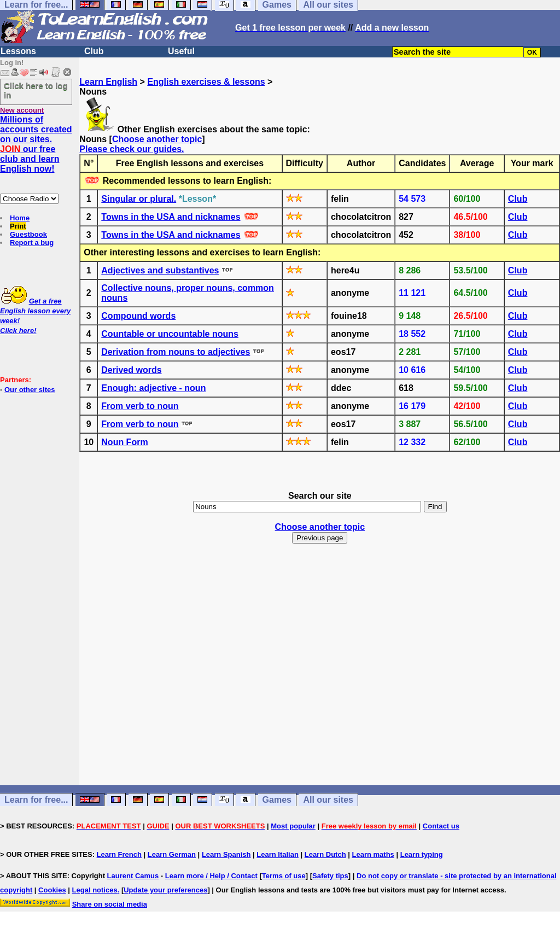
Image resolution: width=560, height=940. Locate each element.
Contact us (441, 826)
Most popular (293, 826)
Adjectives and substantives (160, 270)
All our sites (328, 800)
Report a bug (32, 243)
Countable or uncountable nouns (170, 334)
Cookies (52, 890)
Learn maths (373, 854)
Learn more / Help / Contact (211, 876)
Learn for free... (36, 800)
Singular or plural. (139, 199)
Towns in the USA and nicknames (171, 217)
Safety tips (330, 876)
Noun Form (124, 442)
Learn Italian (278, 854)
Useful (181, 51)
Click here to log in (36, 90)
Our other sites (30, 390)
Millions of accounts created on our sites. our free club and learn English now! (36, 144)
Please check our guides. (132, 149)
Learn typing (422, 854)
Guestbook (28, 234)
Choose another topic (157, 139)
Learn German (172, 854)
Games (277, 800)
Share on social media (110, 904)
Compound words (138, 316)
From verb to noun (140, 406)
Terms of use (284, 876)
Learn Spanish (226, 854)
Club (94, 51)
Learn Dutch (325, 854)
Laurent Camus (133, 876)
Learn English (108, 82)
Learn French (119, 854)
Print (18, 226)
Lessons (18, 51)
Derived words (131, 370)
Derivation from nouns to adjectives (176, 352)
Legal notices (95, 890)
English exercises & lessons (206, 82)
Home (20, 218)
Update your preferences (165, 890)
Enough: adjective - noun (153, 388)
